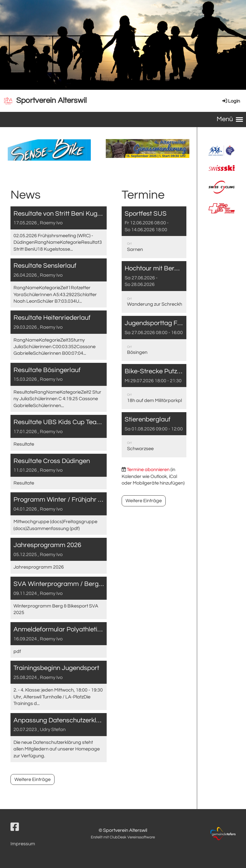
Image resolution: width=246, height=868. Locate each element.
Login (231, 101)
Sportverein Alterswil (51, 100)
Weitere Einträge (33, 779)
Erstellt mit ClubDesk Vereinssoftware (123, 837)
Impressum (23, 844)
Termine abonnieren (148, 470)
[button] (154, 232)
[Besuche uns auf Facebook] (15, 827)
